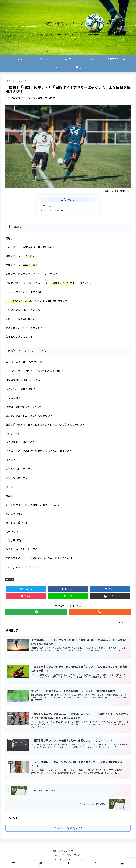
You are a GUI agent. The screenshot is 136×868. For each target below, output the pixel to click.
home (57, 855)
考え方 (10, 579)
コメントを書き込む (68, 828)
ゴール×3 (48, 206)
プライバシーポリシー (72, 855)
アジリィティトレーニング (56, 211)
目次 (63, 200)
